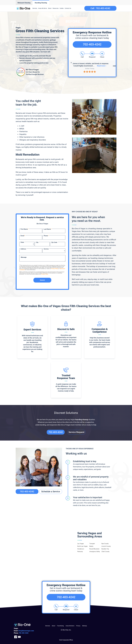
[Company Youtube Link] (19, 637)
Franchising (60, 626)
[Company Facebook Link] (16, 637)
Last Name (48, 229)
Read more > (103, 66)
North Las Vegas (82, 546)
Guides (62, 8)
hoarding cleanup (82, 420)
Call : (100, 8)
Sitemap (85, 626)
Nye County (105, 544)
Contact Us (68, 8)
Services (35, 8)
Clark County (105, 552)
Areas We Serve (43, 8)
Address (23, 249)
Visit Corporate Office (66, 640)
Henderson (81, 549)
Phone (46, 236)
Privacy (78, 626)
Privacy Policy (55, 269)
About (50, 8)
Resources (56, 8)
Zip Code (54, 242)
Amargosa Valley (95, 552)
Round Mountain (94, 549)
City (37, 242)
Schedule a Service (51, 492)
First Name (24, 229)
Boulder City (105, 549)
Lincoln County (106, 546)
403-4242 (24, 633)
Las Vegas (81, 544)
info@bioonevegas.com (26, 631)
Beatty (91, 546)
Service (46, 249)
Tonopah (92, 544)
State (22, 242)
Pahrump (80, 552)
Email (23, 236)
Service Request (76, 432)
